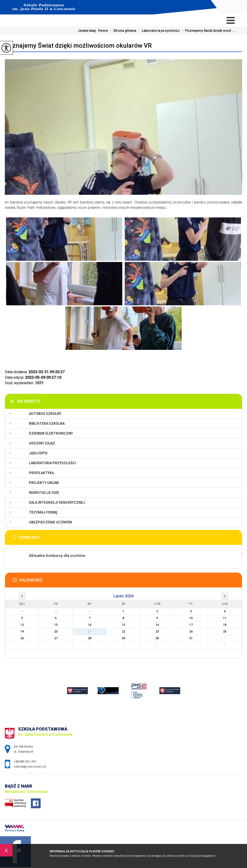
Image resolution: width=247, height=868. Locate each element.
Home (103, 31)
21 (90, 632)
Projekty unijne (44, 483)
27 (56, 638)
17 (191, 625)
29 (123, 638)
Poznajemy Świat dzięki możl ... (207, 31)
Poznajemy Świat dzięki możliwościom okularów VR (78, 46)
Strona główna (122, 31)
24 (191, 632)
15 (123, 625)
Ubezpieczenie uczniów (50, 522)
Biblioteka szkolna (47, 424)
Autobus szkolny (45, 414)
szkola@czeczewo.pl (221, 7)
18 (225, 625)
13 (56, 625)
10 (191, 618)
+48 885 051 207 (232, 7)
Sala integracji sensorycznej (57, 503)
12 (22, 625)
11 (225, 618)
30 (157, 638)
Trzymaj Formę (43, 512)
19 (22, 632)
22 (123, 632)
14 (90, 625)
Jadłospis (38, 453)
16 (157, 625)
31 (191, 638)
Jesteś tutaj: (88, 31)
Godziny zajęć (42, 443)
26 (22, 638)
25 (225, 632)
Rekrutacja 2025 (44, 493)
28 (90, 638)
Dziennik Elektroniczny (51, 433)
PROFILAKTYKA (41, 473)
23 (157, 632)
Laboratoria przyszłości (158, 31)
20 (56, 632)
